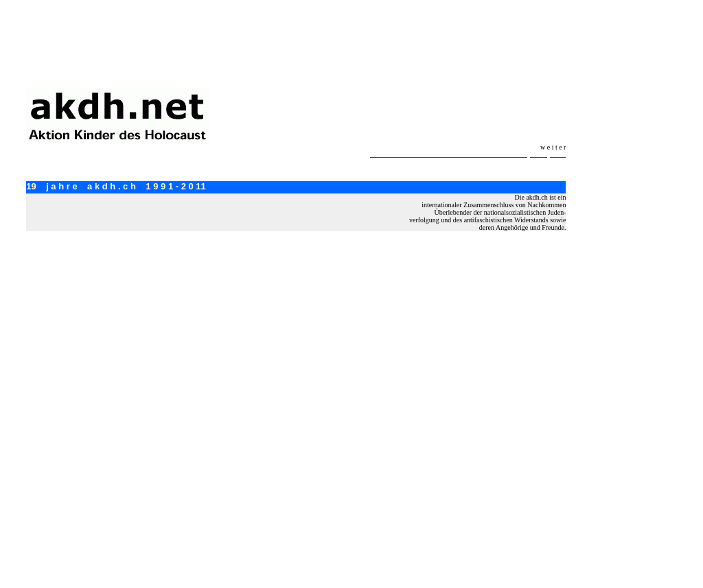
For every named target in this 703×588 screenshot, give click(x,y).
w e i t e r (553, 147)
